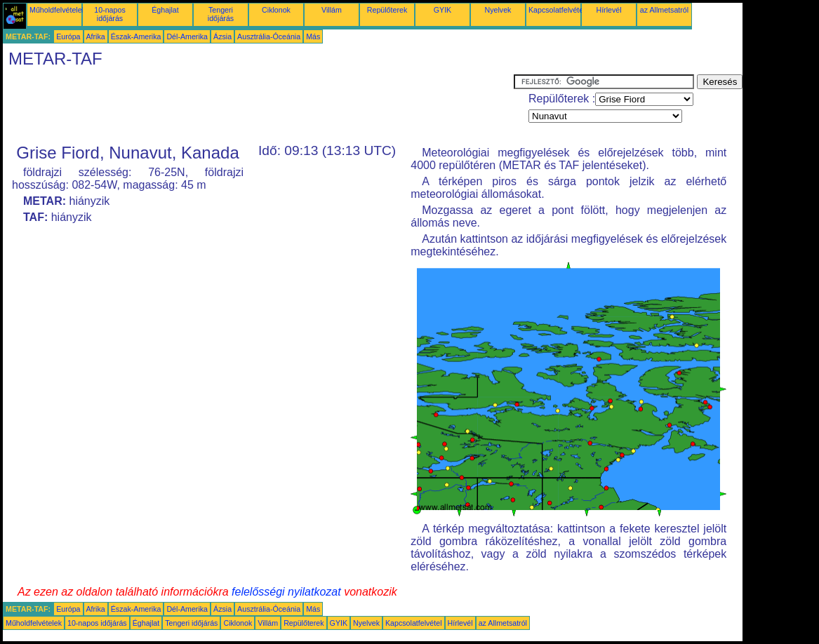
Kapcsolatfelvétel (557, 10)
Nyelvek (498, 10)
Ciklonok (276, 10)
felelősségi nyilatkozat (286, 592)
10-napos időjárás (109, 14)
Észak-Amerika (136, 36)
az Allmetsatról (664, 10)
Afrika (96, 36)
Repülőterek (387, 10)
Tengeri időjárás (221, 14)
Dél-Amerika (187, 36)
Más (313, 36)
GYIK (442, 10)
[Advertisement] (258, 106)
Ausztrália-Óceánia (269, 36)
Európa (68, 36)
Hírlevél (608, 10)
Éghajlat (165, 10)
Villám (332, 10)
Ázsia (222, 36)
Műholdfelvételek (58, 10)
